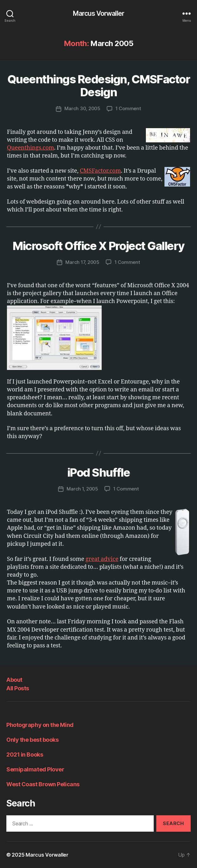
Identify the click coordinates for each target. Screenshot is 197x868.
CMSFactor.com (100, 171)
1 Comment (128, 108)
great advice (102, 559)
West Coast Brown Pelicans (43, 784)
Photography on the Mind (40, 725)
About (14, 680)
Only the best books (32, 740)
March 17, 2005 (82, 262)
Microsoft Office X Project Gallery (98, 246)
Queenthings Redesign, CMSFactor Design (99, 86)
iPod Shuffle (98, 473)
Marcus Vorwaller (98, 13)
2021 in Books (25, 755)
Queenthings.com (30, 148)
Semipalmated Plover (35, 769)
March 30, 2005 (82, 108)
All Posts (18, 688)
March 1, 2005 (82, 489)
